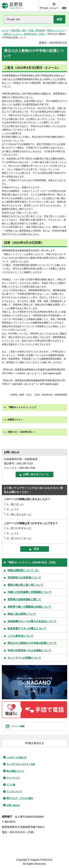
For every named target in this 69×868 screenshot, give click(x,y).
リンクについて (14, 791)
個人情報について (15, 771)
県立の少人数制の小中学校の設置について (32, 643)
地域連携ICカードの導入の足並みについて (32, 621)
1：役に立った (15, 504)
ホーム (5, 30)
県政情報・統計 (19, 30)
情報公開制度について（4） (24, 570)
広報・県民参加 (37, 30)
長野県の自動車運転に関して (24, 599)
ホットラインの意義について (24, 658)
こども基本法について (20, 636)
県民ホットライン (56, 30)
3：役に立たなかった (19, 514)
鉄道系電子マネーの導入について (27, 628)
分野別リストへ (15, 420)
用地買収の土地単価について (24, 578)
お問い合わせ (13, 805)
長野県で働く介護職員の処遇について (29, 607)
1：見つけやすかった (19, 528)
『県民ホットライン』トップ (22, 407)
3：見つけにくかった (19, 538)
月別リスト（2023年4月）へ (22, 432)
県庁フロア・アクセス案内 (20, 798)
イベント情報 (18, 726)
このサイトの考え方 (16, 757)
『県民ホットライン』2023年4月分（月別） (24, 34)
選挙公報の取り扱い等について (26, 585)
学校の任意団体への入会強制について (29, 650)
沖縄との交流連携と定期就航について (29, 592)
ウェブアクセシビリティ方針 (21, 764)
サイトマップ (13, 778)
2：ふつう (13, 509)
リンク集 (11, 785)
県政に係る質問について (22, 614)
